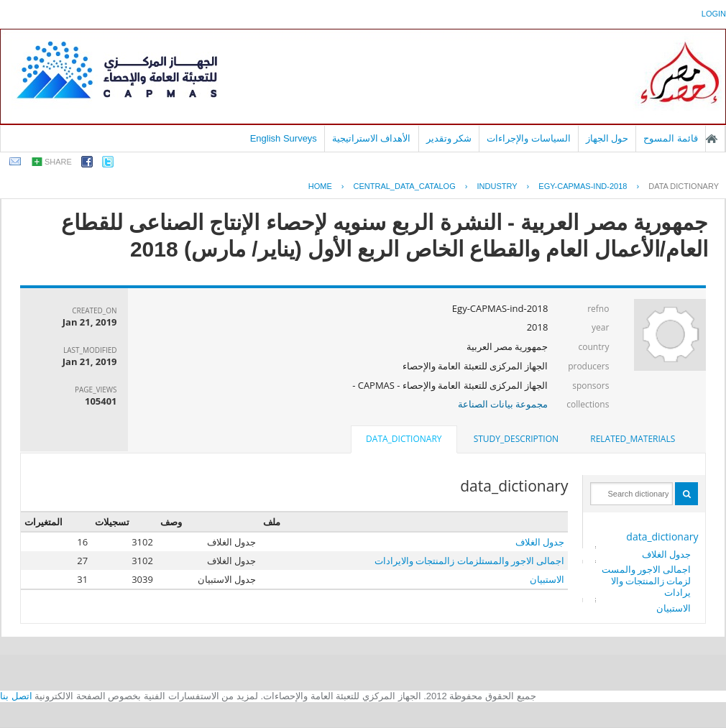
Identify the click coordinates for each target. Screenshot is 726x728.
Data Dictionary (684, 186)
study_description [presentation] (516, 439)
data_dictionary (662, 536)
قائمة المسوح (671, 138)
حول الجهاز (607, 138)
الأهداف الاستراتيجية (372, 138)
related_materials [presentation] (633, 439)
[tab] (633, 439)
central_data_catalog (405, 186)
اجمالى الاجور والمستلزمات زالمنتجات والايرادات (647, 581)
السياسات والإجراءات (529, 138)
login (714, 14)
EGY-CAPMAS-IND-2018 (583, 186)
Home (320, 186)
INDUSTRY (497, 186)
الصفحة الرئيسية (712, 139)
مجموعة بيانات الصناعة (503, 404)
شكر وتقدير (449, 138)
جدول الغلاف (666, 554)
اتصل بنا (16, 696)
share (58, 162)
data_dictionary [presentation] (404, 439)
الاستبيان (674, 608)
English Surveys (284, 138)
